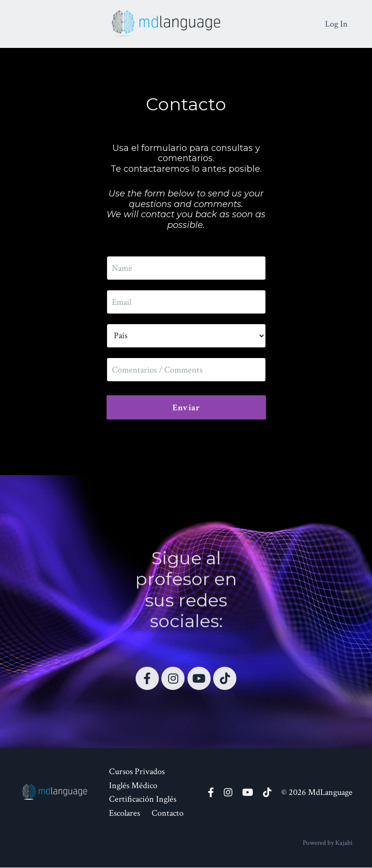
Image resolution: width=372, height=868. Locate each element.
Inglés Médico (133, 786)
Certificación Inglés (143, 800)
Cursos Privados (137, 771)
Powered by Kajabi (328, 843)
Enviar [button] (186, 408)
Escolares (124, 814)
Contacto (168, 814)
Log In (336, 23)
